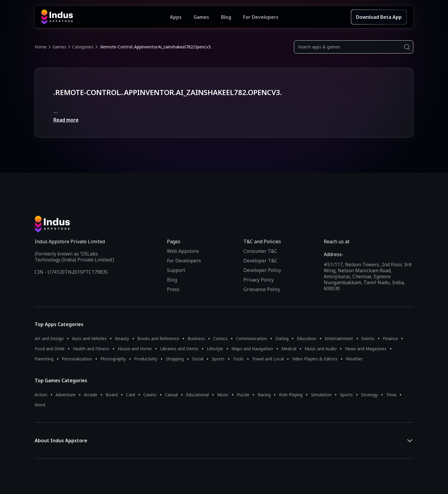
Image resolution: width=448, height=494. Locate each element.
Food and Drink (50, 349)
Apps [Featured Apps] (176, 17)
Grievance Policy (262, 289)
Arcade (91, 395)
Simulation (321, 395)
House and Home (135, 349)
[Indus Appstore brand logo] (106, 17)
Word (40, 405)
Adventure (66, 395)
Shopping (175, 359)
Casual (171, 395)
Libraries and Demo (179, 349)
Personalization (77, 359)
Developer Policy (262, 270)
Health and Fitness (91, 349)
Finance (390, 338)
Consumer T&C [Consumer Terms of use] (260, 251)
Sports (218, 359)
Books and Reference (158, 338)
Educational (197, 395)
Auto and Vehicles (89, 338)
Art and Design (49, 338)
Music (223, 395)
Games (59, 47)
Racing (264, 395)
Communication (251, 338)
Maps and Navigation (252, 349)
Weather (354, 359)
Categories (83, 47)
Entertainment (339, 338)
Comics (220, 338)
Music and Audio (321, 349)
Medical (289, 349)
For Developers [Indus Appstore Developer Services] (261, 17)
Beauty (122, 338)
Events (368, 338)
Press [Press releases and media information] (173, 289)
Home (41, 47)
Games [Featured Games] (201, 17)
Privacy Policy (259, 280)
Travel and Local (268, 359)
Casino (150, 395)
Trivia (391, 395)
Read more (66, 120)
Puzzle (243, 395)
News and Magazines (366, 349)
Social (198, 359)
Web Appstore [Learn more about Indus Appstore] (183, 251)
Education (307, 338)
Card (131, 395)
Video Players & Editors (315, 359)
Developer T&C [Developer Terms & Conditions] (260, 261)
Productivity (146, 359)
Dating (282, 338)
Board (112, 395)
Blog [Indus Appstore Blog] (226, 17)
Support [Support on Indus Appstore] (176, 270)
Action (41, 395)
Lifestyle (215, 349)
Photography (113, 359)
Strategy (369, 395)
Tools (238, 359)
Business (196, 338)
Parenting (44, 359)
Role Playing (291, 395)
